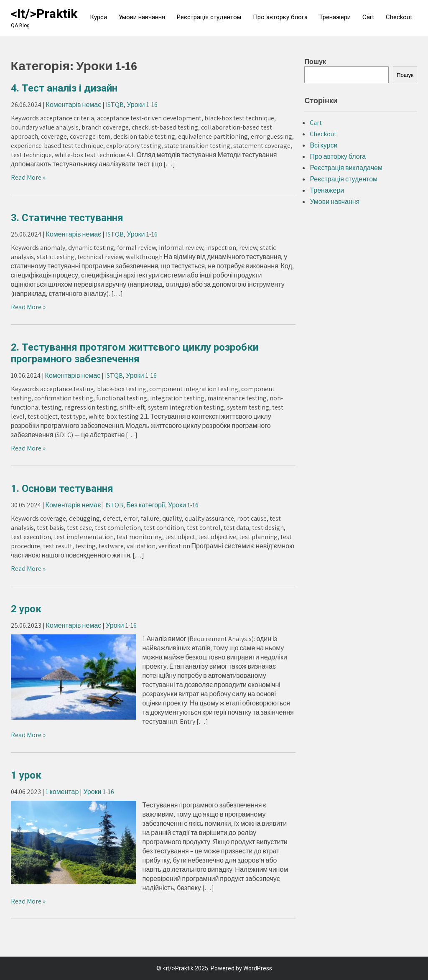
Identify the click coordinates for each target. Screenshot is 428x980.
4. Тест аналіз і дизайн (64, 88)
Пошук (315, 62)
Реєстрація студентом (209, 17)
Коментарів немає (74, 105)
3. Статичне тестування (67, 218)
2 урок (26, 609)
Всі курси (324, 145)
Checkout (399, 17)
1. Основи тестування (62, 489)
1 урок (26, 775)
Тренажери (335, 17)
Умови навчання (142, 17)
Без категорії (146, 505)
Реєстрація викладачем (346, 168)
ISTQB (115, 105)
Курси (98, 17)
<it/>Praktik (44, 14)
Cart (368, 17)
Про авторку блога (280, 17)
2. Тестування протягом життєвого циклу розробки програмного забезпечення (135, 353)
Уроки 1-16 (142, 105)
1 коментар (62, 792)
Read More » (28, 177)
